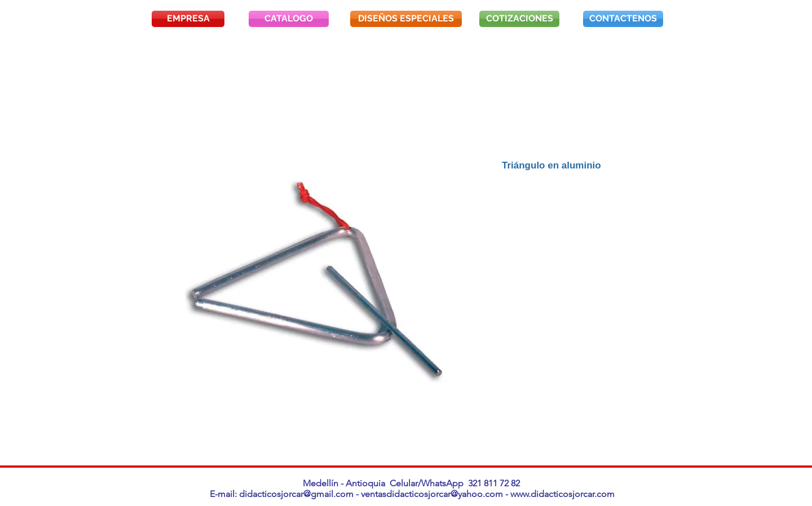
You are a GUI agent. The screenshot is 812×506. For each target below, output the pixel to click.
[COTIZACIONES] (519, 19)
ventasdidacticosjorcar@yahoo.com (432, 494)
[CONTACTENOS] (623, 19)
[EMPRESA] (188, 19)
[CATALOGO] (289, 19)
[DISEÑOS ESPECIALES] (406, 19)
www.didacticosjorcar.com (562, 494)
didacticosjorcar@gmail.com (296, 494)
